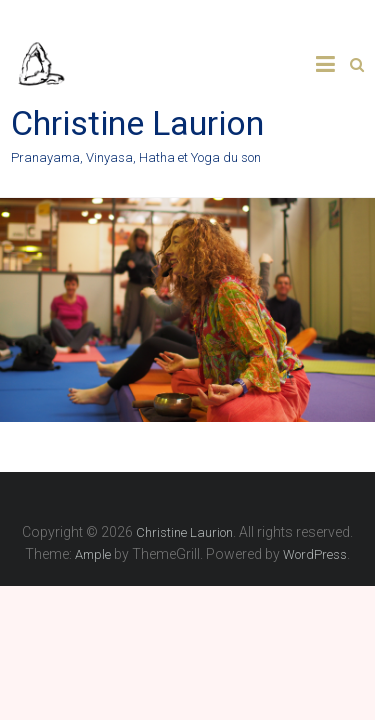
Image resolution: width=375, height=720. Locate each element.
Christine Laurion (137, 123)
